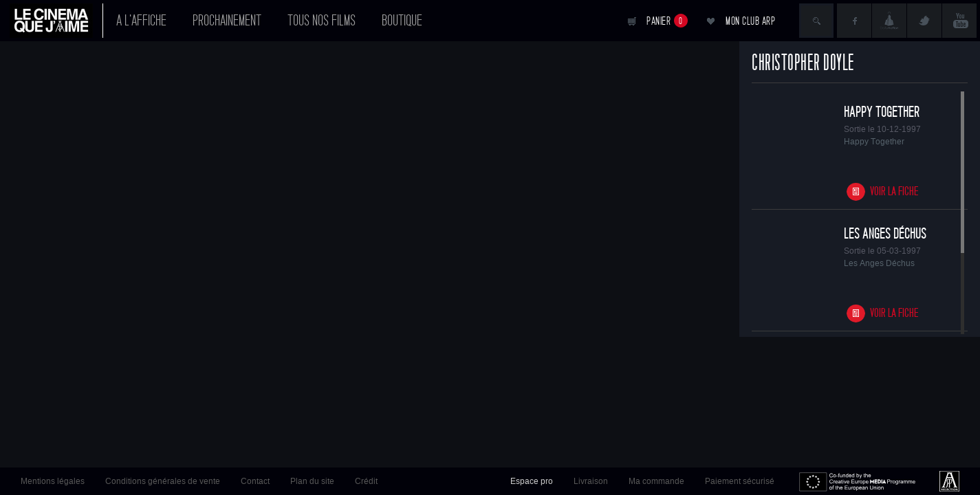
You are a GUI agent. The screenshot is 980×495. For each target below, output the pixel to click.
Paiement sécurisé (740, 481)
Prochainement (227, 21)
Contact (255, 481)
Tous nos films (322, 21)
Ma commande (656, 481)
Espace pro (532, 481)
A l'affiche (141, 21)
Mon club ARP (750, 21)
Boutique (402, 21)
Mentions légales (53, 481)
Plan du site (312, 481)
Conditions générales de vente (163, 481)
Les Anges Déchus (885, 234)
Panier (667, 21)
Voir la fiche (894, 191)
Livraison (591, 481)
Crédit (366, 481)
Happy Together (882, 112)
